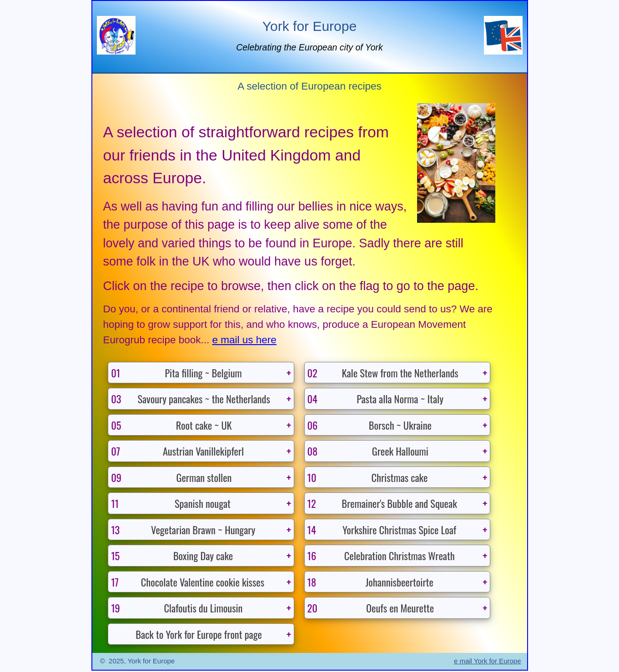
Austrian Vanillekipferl (178, 451)
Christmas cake (368, 478)
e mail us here (244, 340)
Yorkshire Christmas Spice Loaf (382, 530)
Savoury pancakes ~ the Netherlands (191, 399)
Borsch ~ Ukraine (370, 425)
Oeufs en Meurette (371, 609)
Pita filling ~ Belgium (176, 373)
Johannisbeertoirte (371, 583)
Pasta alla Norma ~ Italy (376, 399)
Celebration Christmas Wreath (381, 556)
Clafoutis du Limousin (177, 609)
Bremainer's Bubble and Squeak (382, 504)
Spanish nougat (171, 504)
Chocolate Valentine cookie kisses (188, 583)
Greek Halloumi (368, 451)
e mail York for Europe (488, 662)
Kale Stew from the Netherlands (383, 373)
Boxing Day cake (172, 556)
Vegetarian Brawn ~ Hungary (183, 530)
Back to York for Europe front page (199, 635)
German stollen (171, 478)
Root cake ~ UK (171, 425)
